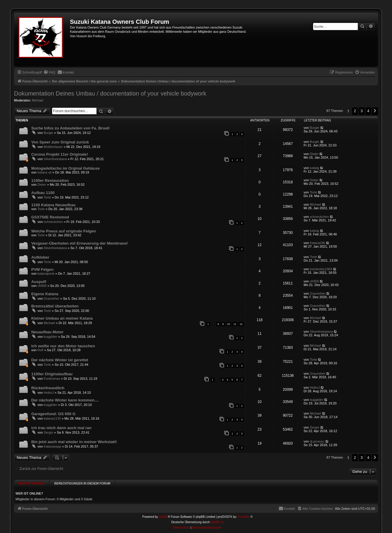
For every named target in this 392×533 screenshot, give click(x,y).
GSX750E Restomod (50, 217)
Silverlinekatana (55, 159)
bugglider (50, 337)
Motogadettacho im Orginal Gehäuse (65, 168)
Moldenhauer (53, 147)
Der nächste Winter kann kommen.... (65, 400)
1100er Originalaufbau (52, 374)
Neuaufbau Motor (47, 332)
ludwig (314, 168)
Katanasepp (53, 446)
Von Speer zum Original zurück (60, 142)
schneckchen (53, 222)
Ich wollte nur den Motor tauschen (63, 346)
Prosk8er (244, 514)
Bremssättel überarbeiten (55, 306)
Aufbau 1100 (43, 193)
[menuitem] (49, 72)
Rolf (40, 350)
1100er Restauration (50, 180)
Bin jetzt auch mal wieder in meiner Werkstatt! (74, 442)
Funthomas (52, 379)
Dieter (314, 154)
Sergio (49, 432)
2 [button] (355, 111)
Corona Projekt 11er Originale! (60, 154)
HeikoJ (49, 393)
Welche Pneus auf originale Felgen (64, 231)
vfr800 (42, 286)
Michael (38, 100)
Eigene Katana (45, 294)
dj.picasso (317, 441)
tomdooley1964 (321, 269)
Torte (47, 197)
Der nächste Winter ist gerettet (60, 360)
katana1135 (52, 418)
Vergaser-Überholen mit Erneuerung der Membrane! (80, 243)
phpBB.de (217, 519)
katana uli (44, 172)
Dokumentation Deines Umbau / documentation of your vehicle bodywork (110, 93)
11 (235, 324)
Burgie (49, 133)
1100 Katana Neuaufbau (53, 205)
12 (241, 324)
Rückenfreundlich (48, 388)
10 (229, 324)
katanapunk (46, 273)
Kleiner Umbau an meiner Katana (62, 318)
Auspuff (39, 282)
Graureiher (52, 298)
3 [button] (361, 111)
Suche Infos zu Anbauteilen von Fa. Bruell (70, 128)
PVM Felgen (42, 269)
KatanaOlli (317, 243)
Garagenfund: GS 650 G (53, 414)
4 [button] (368, 111)
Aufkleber (40, 257)
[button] (375, 111)
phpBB (163, 514)
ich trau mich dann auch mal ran (61, 428)
